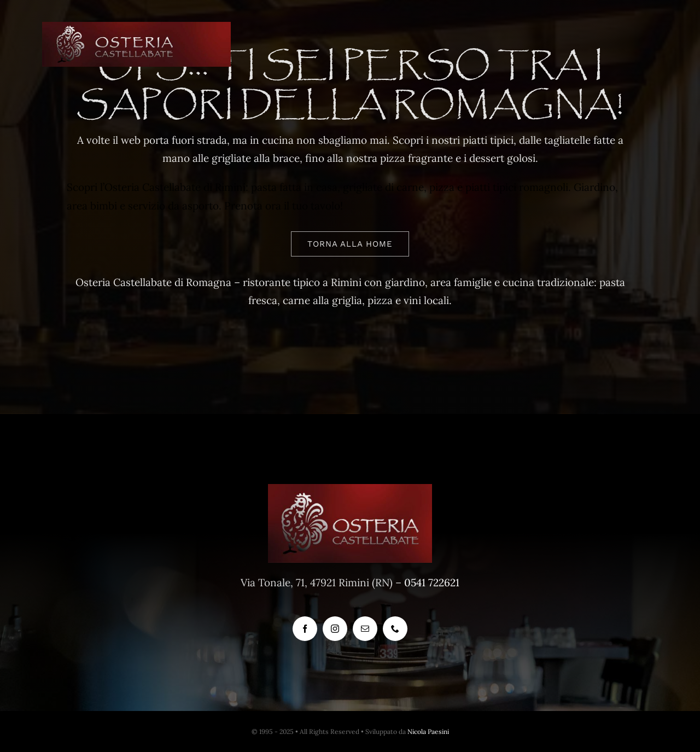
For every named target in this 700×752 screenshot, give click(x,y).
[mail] (365, 629)
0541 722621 (432, 582)
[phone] (395, 629)
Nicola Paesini (428, 731)
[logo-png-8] (137, 27)
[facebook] (305, 629)
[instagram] (335, 629)
